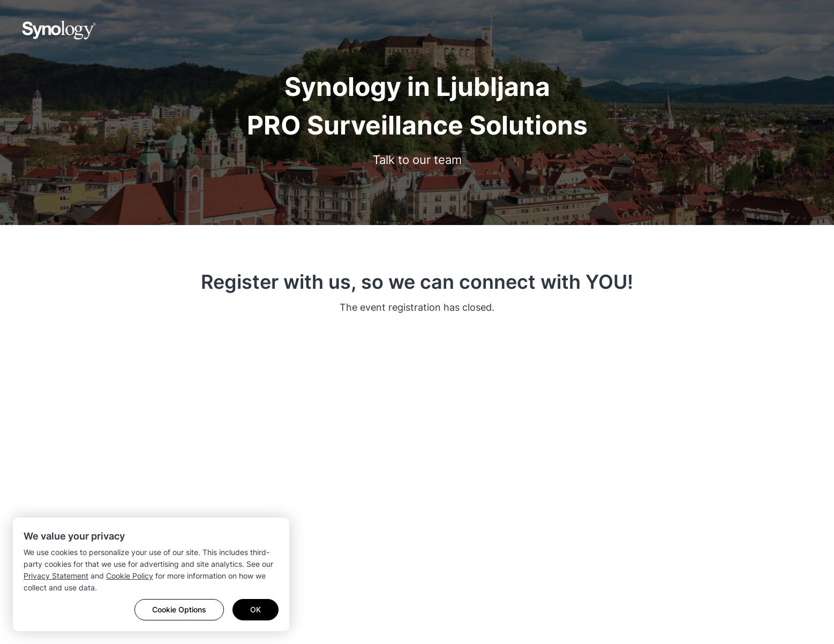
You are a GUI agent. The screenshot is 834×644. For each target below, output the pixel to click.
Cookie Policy (130, 576)
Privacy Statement (56, 576)
